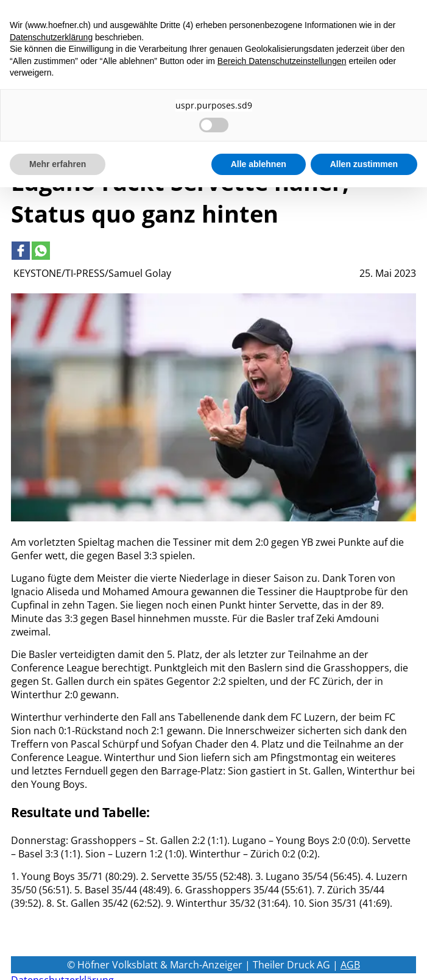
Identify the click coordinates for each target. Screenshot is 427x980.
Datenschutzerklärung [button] (51, 37)
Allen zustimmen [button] (364, 164)
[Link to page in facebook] (21, 251)
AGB (350, 965)
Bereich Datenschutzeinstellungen (282, 61)
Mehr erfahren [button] (58, 164)
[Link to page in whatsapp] (41, 251)
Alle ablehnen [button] (259, 164)
